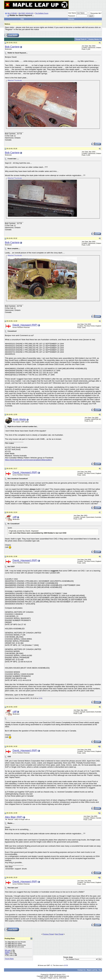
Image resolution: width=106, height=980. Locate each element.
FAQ (22, 19)
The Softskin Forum (42, 13)
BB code (8, 950)
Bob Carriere (12, 47)
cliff (15, 517)
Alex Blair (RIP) (14, 817)
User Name (72, 13)
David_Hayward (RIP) (25, 325)
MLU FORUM (12, 13)
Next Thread (59, 934)
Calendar (71, 19)
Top (100, 970)
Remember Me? (95, 13)
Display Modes (94, 39)
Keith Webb (19, 419)
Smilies (7, 952)
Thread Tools (80, 39)
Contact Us (82, 970)
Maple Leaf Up (92, 970)
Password (71, 16)
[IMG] (7, 954)
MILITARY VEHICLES (26, 13)
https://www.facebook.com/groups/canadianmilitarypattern (29, 460)
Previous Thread (48, 934)
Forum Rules (9, 959)
